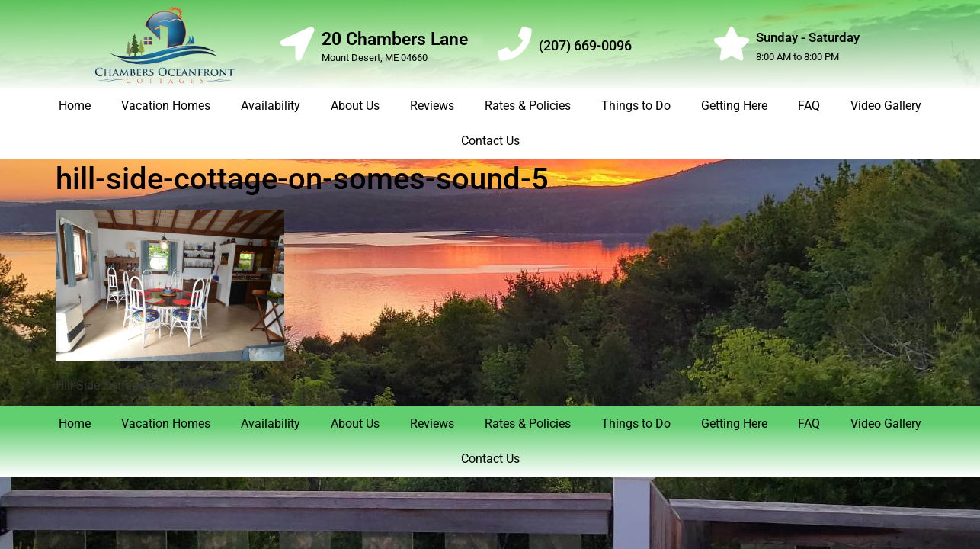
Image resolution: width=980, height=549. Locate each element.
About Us (355, 106)
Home (75, 106)
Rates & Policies (528, 106)
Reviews (432, 106)
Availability (271, 106)
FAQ (809, 106)
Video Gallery (886, 106)
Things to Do (636, 106)
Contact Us (490, 141)
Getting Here (734, 106)
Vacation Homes (166, 106)
